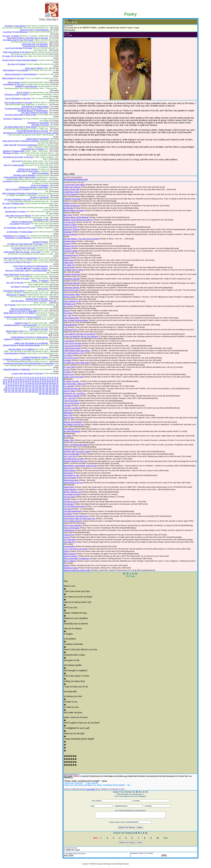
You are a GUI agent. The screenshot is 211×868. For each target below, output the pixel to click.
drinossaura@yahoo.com (76, 179)
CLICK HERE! (90, 789)
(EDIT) (70, 20)
